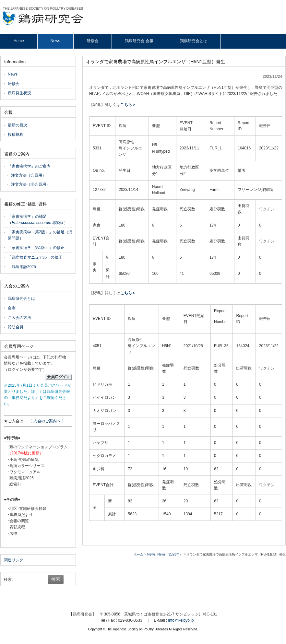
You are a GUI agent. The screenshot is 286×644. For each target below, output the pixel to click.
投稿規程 (16, 135)
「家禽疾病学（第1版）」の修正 (36, 248)
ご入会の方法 (19, 318)
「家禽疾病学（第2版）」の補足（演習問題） (40, 235)
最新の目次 (18, 125)
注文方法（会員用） (29, 175)
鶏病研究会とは (21, 299)
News (151, 554)
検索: (8, 580)
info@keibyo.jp (181, 620)
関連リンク (14, 560)
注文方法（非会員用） (30, 184)
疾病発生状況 (19, 93)
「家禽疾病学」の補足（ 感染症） (38, 220)
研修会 (14, 84)
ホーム (138, 554)
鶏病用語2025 (22, 267)
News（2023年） (170, 554)
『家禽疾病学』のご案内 (29, 166)
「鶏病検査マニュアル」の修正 (35, 257)
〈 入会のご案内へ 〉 (47, 421)
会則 (12, 308)
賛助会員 (16, 327)
